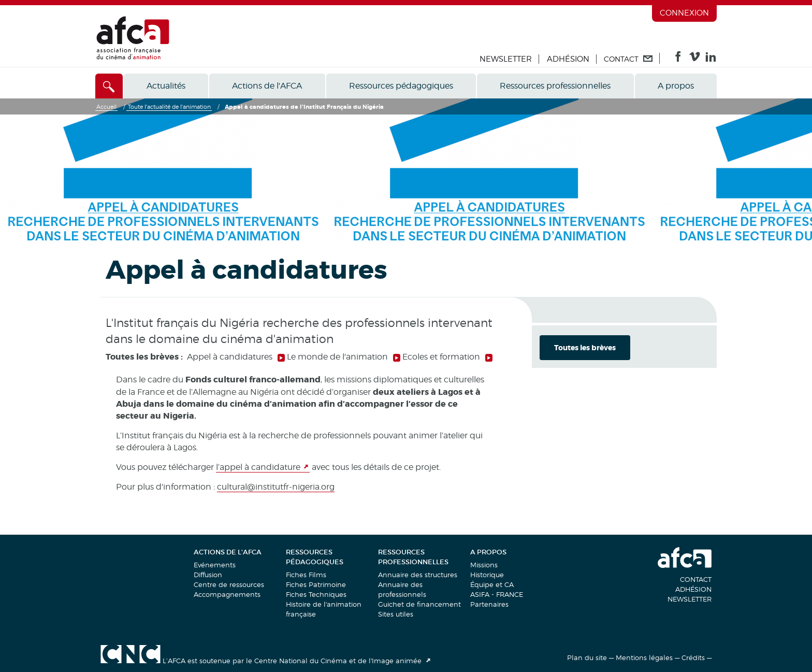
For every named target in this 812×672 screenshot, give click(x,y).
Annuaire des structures (418, 575)
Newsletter (506, 59)
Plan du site (587, 657)
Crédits (693, 657)
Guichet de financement (419, 604)
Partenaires (489, 604)
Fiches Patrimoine (316, 584)
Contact (696, 579)
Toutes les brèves (585, 348)
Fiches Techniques (316, 594)
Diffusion (208, 575)
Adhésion (568, 59)
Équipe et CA (492, 584)
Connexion (684, 13)
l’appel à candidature (258, 467)
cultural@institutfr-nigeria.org (276, 487)
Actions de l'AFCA (267, 86)
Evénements (215, 565)
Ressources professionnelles (555, 86)
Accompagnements (227, 594)
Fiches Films (306, 575)
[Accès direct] (109, 86)
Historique (487, 575)
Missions (484, 565)
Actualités (166, 86)
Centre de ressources (229, 584)
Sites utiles (396, 614)
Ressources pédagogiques (401, 86)
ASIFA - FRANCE (497, 594)
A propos (676, 86)
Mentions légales (644, 657)
